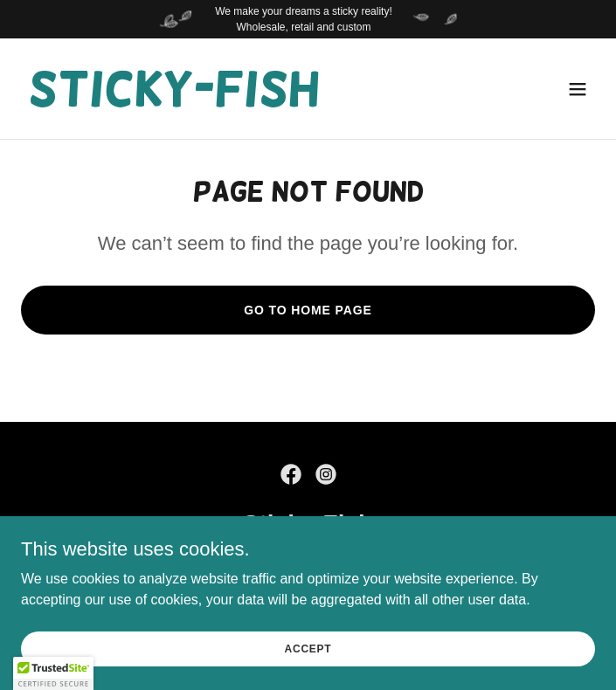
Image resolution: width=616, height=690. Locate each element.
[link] (174, 101)
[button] (578, 89)
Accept (308, 648)
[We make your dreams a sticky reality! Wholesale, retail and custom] (308, 19)
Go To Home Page (308, 310)
